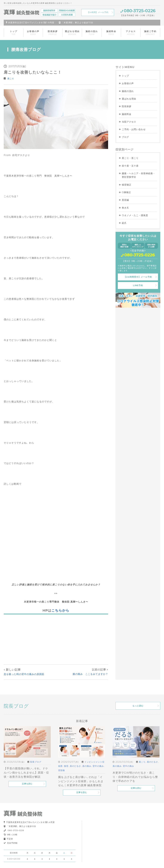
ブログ (125, 137)
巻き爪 (125, 208)
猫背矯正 (127, 185)
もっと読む (138, 706)
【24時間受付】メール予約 (138, 277)
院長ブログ (36, 762)
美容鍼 (125, 200)
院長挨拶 (53, 33)
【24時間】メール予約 (98, 12)
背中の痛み (98, 766)
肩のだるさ (75, 766)
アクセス (131, 33)
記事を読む (27, 784)
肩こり (11, 79)
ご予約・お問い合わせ (134, 129)
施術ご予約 (150, 33)
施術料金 (111, 33)
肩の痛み (87, 766)
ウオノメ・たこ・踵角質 (135, 215)
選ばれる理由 (72, 33)
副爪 (124, 223)
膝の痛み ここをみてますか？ (90, 674)
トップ (14, 33)
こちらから (60, 610)
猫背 (66, 766)
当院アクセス (129, 122)
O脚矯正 (126, 192)
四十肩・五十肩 (130, 166)
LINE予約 (138, 285)
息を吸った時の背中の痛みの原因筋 (24, 674)
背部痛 (61, 770)
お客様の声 (33, 33)
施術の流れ (92, 33)
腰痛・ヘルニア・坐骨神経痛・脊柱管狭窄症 (139, 175)
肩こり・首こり (130, 158)
